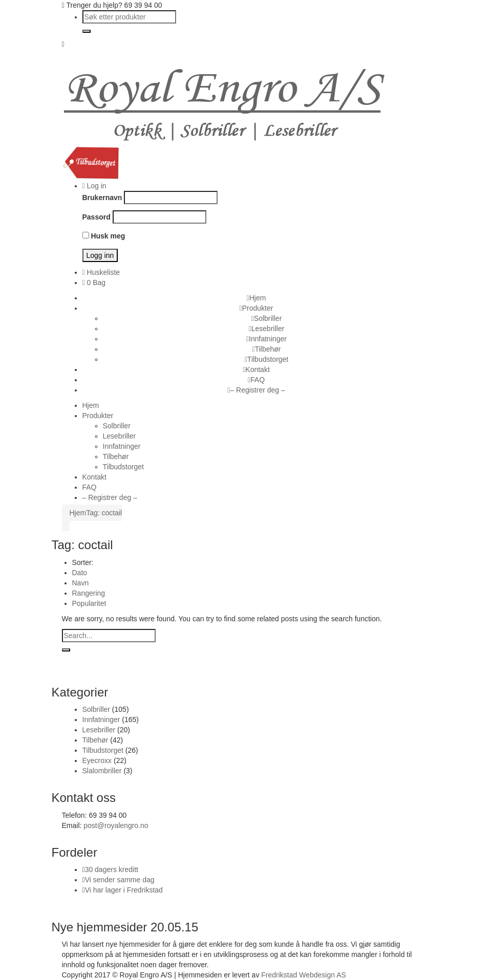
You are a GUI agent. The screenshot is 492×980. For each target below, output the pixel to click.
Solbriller (96, 709)
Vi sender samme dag (120, 880)
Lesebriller (99, 730)
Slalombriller (102, 771)
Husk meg (104, 236)
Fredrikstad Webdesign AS (304, 975)
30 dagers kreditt (112, 869)
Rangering (89, 593)
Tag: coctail (104, 513)
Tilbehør (95, 740)
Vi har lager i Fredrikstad (124, 890)
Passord (97, 217)
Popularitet (89, 603)
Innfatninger (101, 720)
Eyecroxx (97, 760)
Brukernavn (102, 198)
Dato (80, 573)
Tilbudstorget (103, 750)
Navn (81, 583)
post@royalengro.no (116, 825)
